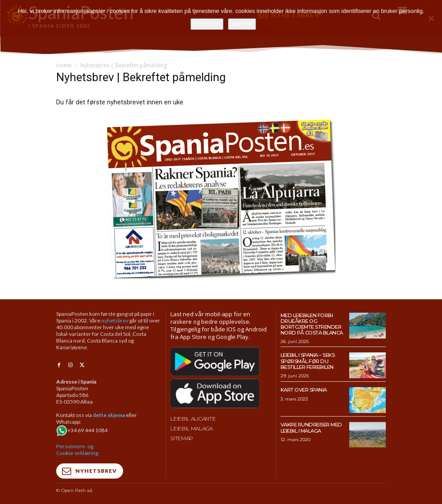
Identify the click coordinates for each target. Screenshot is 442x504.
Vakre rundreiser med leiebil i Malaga (310, 427)
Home (64, 65)
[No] (431, 18)
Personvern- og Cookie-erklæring (77, 449)
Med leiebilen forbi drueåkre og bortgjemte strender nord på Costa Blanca (311, 324)
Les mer (242, 24)
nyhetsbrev (115, 320)
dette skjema (109, 415)
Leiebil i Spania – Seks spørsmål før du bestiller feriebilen (308, 360)
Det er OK (207, 24)
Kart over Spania (304, 389)
